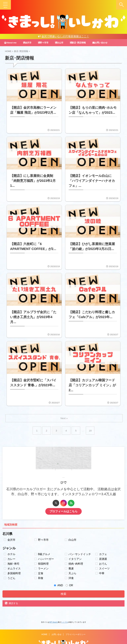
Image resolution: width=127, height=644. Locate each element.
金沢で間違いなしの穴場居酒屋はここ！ (64, 36)
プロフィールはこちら (63, 503)
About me (11, 43)
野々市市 (45, 43)
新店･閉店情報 (81, 43)
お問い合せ (57, 623)
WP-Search (53, 614)
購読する (11, 595)
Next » (64, 410)
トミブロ (64, 614)
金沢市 (28, 43)
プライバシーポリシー (76, 623)
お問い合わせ (104, 43)
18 (91, 422)
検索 (63, 586)
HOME (44, 623)
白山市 (61, 43)
